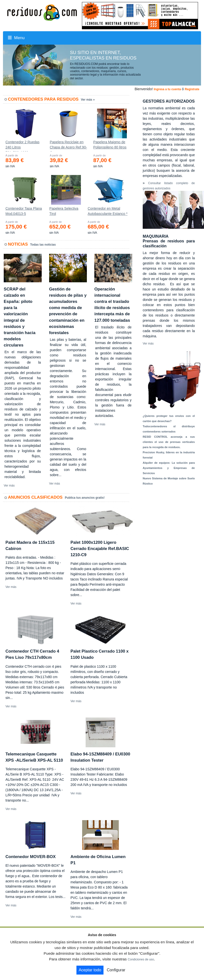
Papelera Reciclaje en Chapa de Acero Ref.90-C (68, 146)
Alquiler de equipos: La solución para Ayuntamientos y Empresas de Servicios (169, 468)
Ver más (9, 486)
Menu (16, 38)
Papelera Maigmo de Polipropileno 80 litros (110, 145)
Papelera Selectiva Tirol (64, 211)
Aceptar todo (90, 970)
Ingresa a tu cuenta (167, 89)
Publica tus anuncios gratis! (85, 498)
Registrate (192, 89)
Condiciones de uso (141, 959)
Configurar (116, 970)
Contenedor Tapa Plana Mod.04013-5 (24, 211)
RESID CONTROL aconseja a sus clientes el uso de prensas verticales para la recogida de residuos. (169, 442)
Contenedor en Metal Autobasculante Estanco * (107, 211)
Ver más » (88, 100)
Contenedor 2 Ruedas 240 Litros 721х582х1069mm (22, 146)
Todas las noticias (43, 245)
